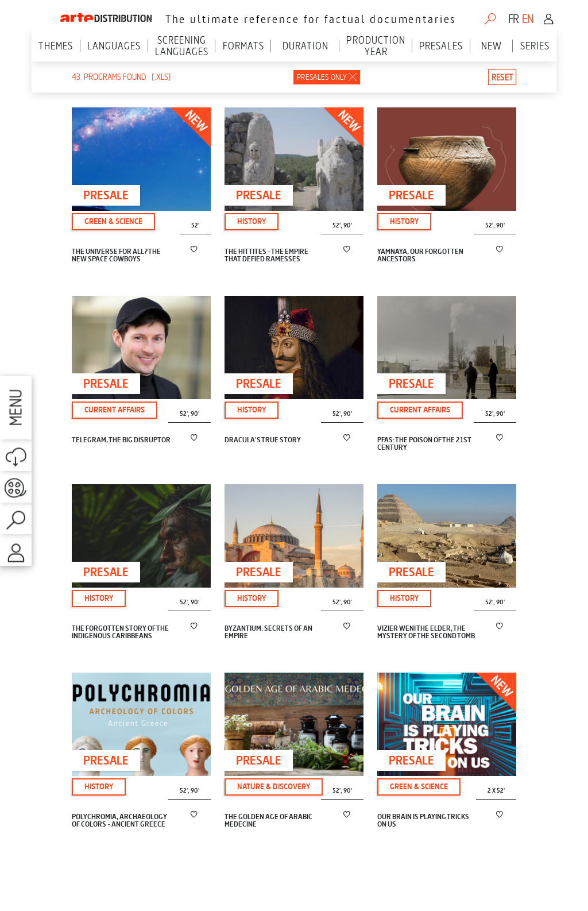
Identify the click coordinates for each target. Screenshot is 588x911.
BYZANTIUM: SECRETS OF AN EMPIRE (268, 632)
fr (513, 19)
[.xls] (161, 77)
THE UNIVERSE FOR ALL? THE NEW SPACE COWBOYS (116, 256)
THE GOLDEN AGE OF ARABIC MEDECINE (268, 821)
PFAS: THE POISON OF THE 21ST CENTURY (424, 444)
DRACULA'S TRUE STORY (263, 440)
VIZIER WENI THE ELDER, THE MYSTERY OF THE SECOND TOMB (426, 632)
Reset (502, 78)
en (528, 19)
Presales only (322, 77)
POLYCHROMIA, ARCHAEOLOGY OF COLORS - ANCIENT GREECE (119, 821)
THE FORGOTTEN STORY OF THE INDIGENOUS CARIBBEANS (120, 632)
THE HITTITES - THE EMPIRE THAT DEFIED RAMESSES (266, 256)
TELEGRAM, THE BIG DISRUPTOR (121, 440)
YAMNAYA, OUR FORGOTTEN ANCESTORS (420, 256)
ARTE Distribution (106, 15)
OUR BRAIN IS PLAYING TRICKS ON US (423, 821)
